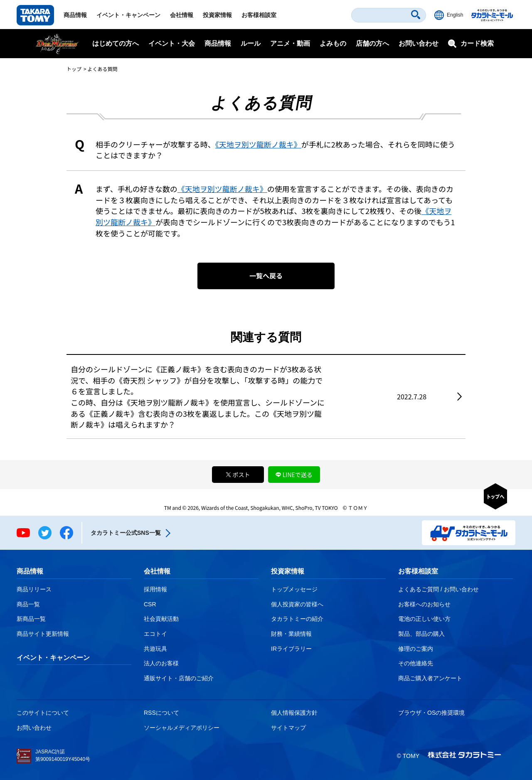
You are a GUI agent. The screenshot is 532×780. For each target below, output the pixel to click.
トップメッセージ (294, 589)
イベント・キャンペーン (128, 15)
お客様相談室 (259, 15)
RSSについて (161, 713)
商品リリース (34, 589)
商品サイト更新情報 (43, 634)
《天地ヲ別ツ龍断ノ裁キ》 (258, 144)
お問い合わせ (419, 43)
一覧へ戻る (266, 276)
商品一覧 (28, 604)
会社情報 (182, 15)
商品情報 (75, 15)
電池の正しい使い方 (424, 619)
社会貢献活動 (161, 619)
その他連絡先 (416, 663)
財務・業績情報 (291, 634)
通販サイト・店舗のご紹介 (179, 678)
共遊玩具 (155, 649)
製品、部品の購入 (421, 634)
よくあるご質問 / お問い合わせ (438, 589)
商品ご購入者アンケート (430, 678)
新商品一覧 (31, 619)
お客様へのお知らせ (424, 604)
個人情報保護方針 (294, 713)
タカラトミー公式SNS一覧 (126, 533)
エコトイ (155, 634)
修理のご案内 (416, 649)
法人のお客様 (161, 663)
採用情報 (155, 589)
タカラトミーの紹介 (297, 619)
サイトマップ (288, 728)
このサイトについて (43, 713)
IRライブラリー (291, 649)
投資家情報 (217, 15)
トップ (74, 69)
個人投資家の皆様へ (297, 604)
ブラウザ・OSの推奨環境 (431, 713)
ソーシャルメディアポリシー (182, 728)
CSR (150, 604)
